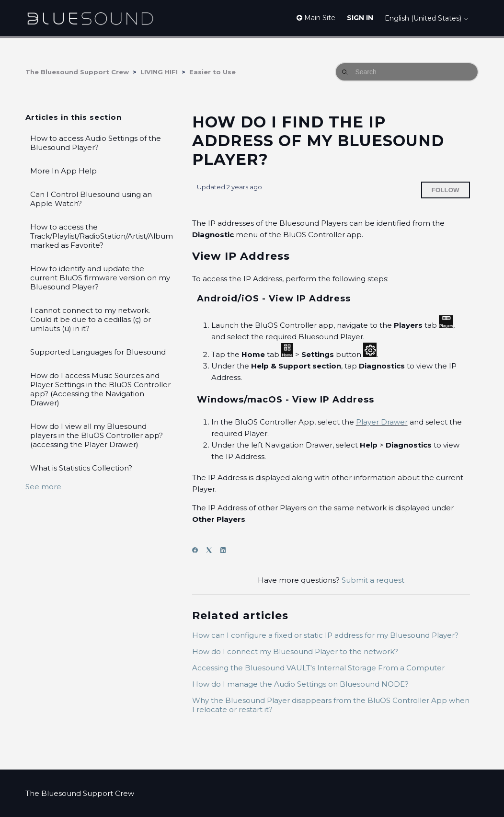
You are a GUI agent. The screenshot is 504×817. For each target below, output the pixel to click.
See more (43, 487)
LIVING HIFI (159, 72)
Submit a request (373, 580)
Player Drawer (382, 422)
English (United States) (427, 18)
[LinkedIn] (226, 550)
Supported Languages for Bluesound (98, 352)
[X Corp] (212, 550)
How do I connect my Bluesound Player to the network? (295, 651)
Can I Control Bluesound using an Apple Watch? (91, 199)
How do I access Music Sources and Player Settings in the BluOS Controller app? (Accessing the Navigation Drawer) (100, 389)
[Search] (407, 72)
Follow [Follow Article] (446, 190)
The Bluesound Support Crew (77, 72)
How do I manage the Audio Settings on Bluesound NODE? (300, 684)
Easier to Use (212, 72)
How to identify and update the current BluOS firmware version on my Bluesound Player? (100, 278)
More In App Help (63, 171)
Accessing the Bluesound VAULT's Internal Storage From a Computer (318, 668)
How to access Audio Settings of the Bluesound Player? (96, 143)
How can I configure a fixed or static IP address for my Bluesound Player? (325, 635)
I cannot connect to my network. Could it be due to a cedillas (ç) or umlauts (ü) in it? (91, 319)
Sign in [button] (360, 18)
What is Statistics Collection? (81, 468)
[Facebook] (198, 550)
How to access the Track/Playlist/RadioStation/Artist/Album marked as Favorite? (102, 236)
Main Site (316, 18)
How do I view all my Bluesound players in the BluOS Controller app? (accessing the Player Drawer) (97, 435)
